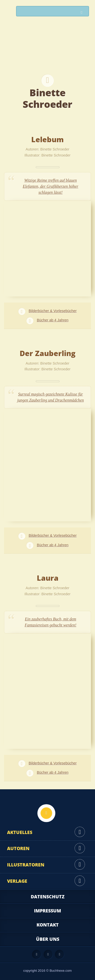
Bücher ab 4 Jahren (53, 320)
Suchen (83, 12)
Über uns (48, 939)
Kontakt (48, 925)
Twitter (59, 954)
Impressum (47, 911)
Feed (37, 954)
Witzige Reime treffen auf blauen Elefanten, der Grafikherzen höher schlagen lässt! (50, 186)
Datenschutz (48, 897)
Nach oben (46, 813)
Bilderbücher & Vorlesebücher (53, 311)
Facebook (48, 954)
